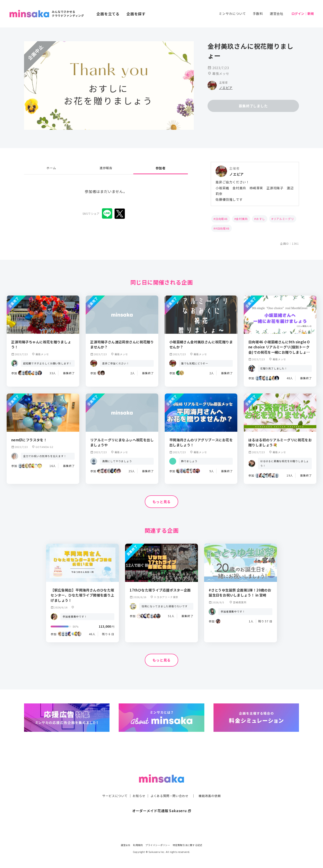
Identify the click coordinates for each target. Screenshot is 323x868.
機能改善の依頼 (212, 787)
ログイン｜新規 (303, 14)
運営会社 (277, 14)
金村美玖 (242, 219)
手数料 (258, 14)
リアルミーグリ (284, 219)
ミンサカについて (232, 14)
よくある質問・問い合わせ (170, 787)
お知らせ (138, 787)
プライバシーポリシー (158, 845)
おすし (260, 219)
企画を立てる (108, 14)
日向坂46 (222, 219)
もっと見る (161, 502)
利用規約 (138, 845)
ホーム (51, 168)
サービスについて (112, 787)
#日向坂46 (222, 228)
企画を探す (136, 14)
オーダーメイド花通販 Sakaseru (162, 802)
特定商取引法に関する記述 (188, 845)
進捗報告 (106, 168)
